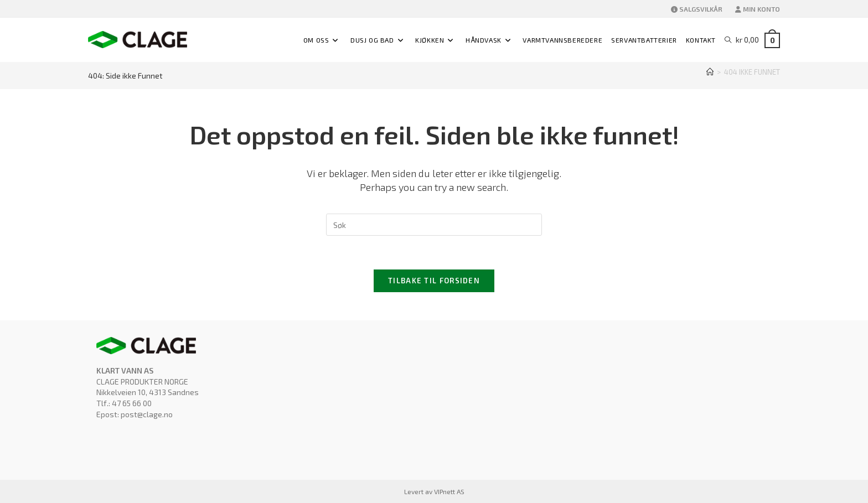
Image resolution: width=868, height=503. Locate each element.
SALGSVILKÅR (697, 9)
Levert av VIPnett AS (434, 491)
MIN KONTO (758, 9)
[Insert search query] (434, 225)
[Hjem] (710, 72)
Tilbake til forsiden (434, 281)
